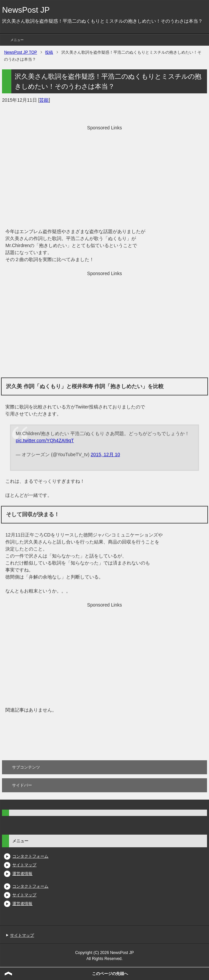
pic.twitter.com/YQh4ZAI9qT (45, 440)
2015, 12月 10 (105, 454)
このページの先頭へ (110, 974)
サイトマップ (24, 865)
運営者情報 (22, 874)
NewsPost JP (26, 10)
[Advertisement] (104, 178)
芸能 (44, 100)
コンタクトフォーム (30, 856)
